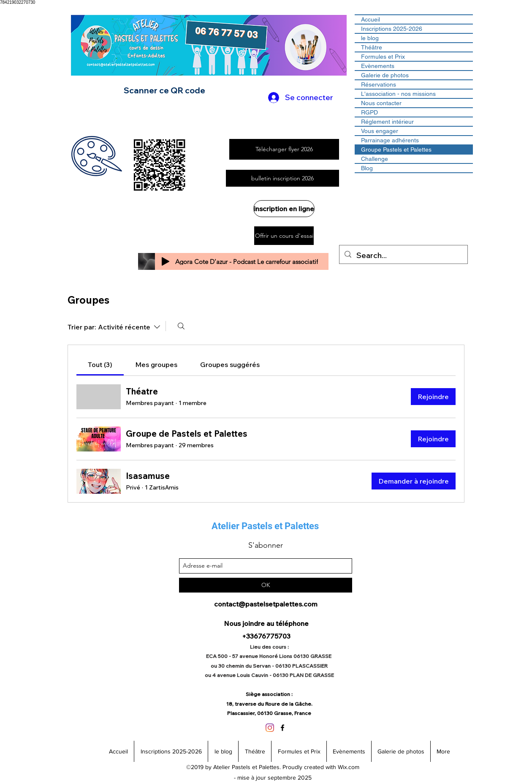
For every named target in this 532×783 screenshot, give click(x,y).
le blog (370, 38)
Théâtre (372, 47)
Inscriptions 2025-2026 (392, 29)
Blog (367, 168)
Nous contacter (381, 103)
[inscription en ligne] (284, 209)
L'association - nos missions (398, 94)
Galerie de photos (385, 75)
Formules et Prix (383, 57)
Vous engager (380, 131)
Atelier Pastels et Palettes (265, 526)
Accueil (370, 19)
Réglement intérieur (387, 122)
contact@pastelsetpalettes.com (266, 604)
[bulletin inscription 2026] (282, 178)
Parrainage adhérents (390, 140)
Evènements (378, 66)
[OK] (266, 585)
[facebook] (282, 728)
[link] (100, 364)
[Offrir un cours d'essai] (284, 236)
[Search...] (403, 256)
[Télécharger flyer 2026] (284, 149)
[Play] (166, 261)
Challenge (375, 159)
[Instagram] (270, 728)
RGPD (369, 112)
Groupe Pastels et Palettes (396, 150)
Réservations (379, 84)
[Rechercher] (181, 326)
